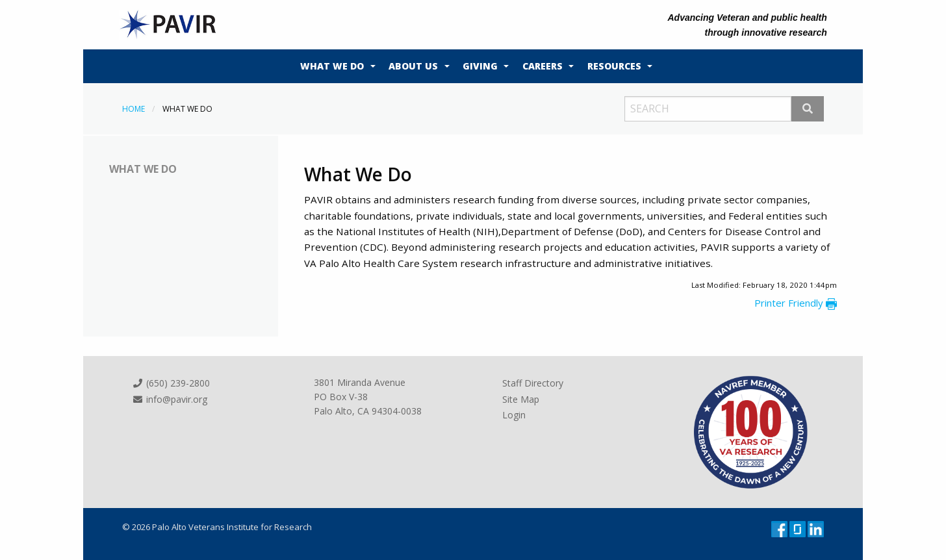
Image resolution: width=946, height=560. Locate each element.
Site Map (521, 399)
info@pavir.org (170, 399)
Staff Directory (533, 383)
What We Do (332, 66)
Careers (543, 66)
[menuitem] (335, 66)
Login (514, 415)
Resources (614, 66)
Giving (480, 66)
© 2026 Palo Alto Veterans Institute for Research (217, 527)
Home (134, 109)
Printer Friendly (796, 303)
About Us (413, 66)
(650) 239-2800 (171, 383)
